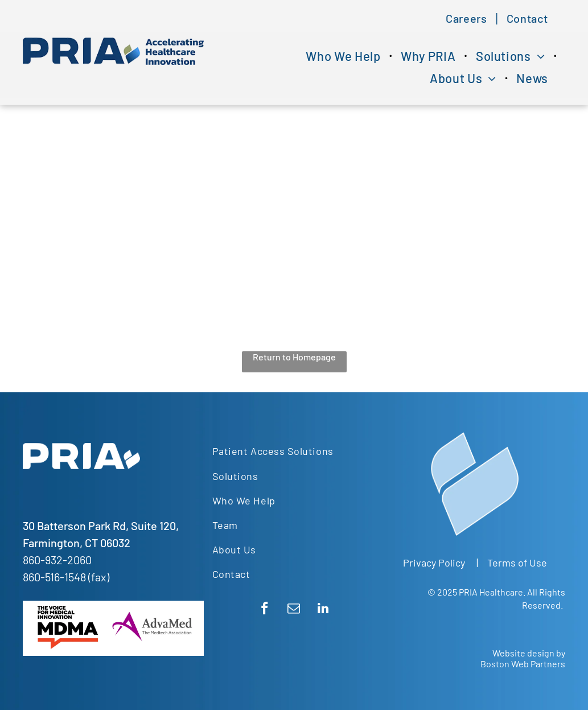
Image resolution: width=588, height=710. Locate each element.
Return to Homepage (294, 357)
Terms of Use (517, 563)
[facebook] (265, 610)
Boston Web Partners (523, 664)
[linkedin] (323, 610)
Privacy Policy (434, 563)
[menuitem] (468, 18)
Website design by (529, 653)
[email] (294, 610)
